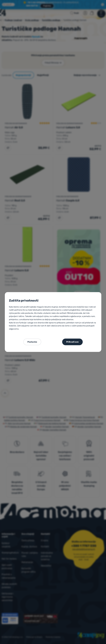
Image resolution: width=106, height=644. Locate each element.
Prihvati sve (72, 342)
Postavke (32, 342)
